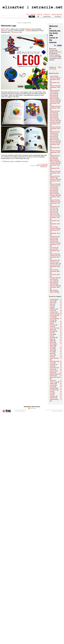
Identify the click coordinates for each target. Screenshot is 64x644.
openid (52, 369)
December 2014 (55, 230)
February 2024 (54, 121)
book (51, 306)
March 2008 (54, 292)
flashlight (53, 331)
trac (51, 391)
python (52, 376)
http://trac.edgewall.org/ (57, 411)
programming (54, 374)
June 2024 (53, 114)
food (51, 333)
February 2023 (54, 141)
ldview (52, 347)
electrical (53, 325)
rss (60, 67)
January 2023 (54, 143)
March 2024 (54, 119)
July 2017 (53, 208)
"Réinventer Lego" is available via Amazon (15, 161)
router (52, 380)
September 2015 (55, 224)
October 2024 (54, 106)
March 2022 (54, 160)
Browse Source (47, 17)
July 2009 (53, 279)
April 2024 (53, 117)
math (51, 357)
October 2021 (54, 171)
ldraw (52, 342)
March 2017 (54, 214)
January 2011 (54, 265)
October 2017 (54, 202)
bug (51, 307)
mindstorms (53, 361)
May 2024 (53, 116)
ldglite (52, 341)
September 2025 (55, 87)
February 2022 (54, 162)
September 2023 (55, 129)
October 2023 (54, 127)
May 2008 (53, 290)
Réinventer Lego (9, 26)
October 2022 (54, 151)
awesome (4, 31)
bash (51, 304)
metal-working (54, 358)
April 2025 (53, 97)
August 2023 (54, 132)
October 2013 (54, 243)
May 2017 (53, 211)
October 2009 (54, 278)
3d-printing (53, 299)
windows (53, 398)
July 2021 (53, 178)
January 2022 (54, 163)
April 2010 (53, 270)
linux (51, 352)
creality (52, 322)
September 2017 (55, 203)
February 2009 (54, 286)
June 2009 (53, 281)
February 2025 (54, 100)
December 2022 (55, 144)
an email (53, 57)
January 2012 (54, 256)
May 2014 (53, 240)
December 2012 (55, 251)
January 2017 (54, 216)
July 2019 (53, 187)
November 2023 (55, 124)
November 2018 (55, 197)
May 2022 (53, 159)
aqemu (52, 303)
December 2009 (55, 271)
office (52, 366)
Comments (43, 167)
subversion (53, 390)
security (52, 385)
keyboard (53, 337)
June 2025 (53, 94)
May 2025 (53, 95)
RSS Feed (33, 408)
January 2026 (54, 78)
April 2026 (53, 76)
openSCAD (53, 368)
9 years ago (45, 164)
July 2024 (53, 113)
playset (52, 372)
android (52, 301)
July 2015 (53, 227)
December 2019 (55, 181)
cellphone (53, 309)
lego (51, 349)
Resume (58, 52)
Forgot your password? (57, 14)
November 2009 (55, 275)
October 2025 (54, 86)
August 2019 (54, 186)
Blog (32, 17)
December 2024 (55, 103)
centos (52, 311)
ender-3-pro (54, 328)
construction (54, 314)
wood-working (54, 399)
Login (27, 14)
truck (51, 393)
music (52, 363)
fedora (52, 330)
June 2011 (53, 262)
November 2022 (55, 148)
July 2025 (53, 92)
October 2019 (54, 184)
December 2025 (55, 79)
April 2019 (53, 192)
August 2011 (54, 260)
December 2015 (55, 217)
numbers (53, 364)
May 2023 (53, 137)
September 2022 (55, 152)
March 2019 (54, 194)
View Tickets (58, 17)
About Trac (40, 14)
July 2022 (53, 157)
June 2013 (53, 248)
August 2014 (54, 236)
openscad (53, 371)
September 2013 (55, 244)
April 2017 (53, 213)
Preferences (47, 14)
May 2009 (53, 282)
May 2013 (53, 249)
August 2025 (54, 90)
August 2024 (54, 111)
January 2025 (54, 102)
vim (51, 395)
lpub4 (52, 353)
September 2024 (55, 108)
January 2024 (54, 122)
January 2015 (54, 229)
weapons (53, 396)
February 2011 (54, 263)
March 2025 (54, 98)
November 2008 (55, 287)
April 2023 (53, 138)
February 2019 (54, 195)
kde (51, 336)
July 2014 (53, 238)
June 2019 (53, 189)
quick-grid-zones (55, 377)
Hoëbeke (28, 31)
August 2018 (54, 200)
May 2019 (53, 190)
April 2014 (53, 241)
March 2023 (54, 140)
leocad (52, 350)
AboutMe (52, 50)
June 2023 (53, 135)
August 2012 (54, 254)
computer (53, 312)
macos (52, 355)
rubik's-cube (54, 382)
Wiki (38, 17)
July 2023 (53, 133)
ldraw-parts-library (54, 345)
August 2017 (54, 206)
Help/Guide (33, 14)
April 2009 (53, 284)
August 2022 (54, 156)
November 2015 (55, 221)
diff (51, 323)
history (52, 334)
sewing (52, 387)
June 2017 (53, 210)
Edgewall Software (20, 411)
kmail (52, 339)
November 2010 (55, 267)
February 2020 (54, 179)
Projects (52, 55)
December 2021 (55, 165)
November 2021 (55, 168)
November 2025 (55, 83)
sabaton (52, 384)
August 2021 (54, 176)
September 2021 (55, 173)
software (53, 388)
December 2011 (55, 257)
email (52, 326)
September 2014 (55, 233)
